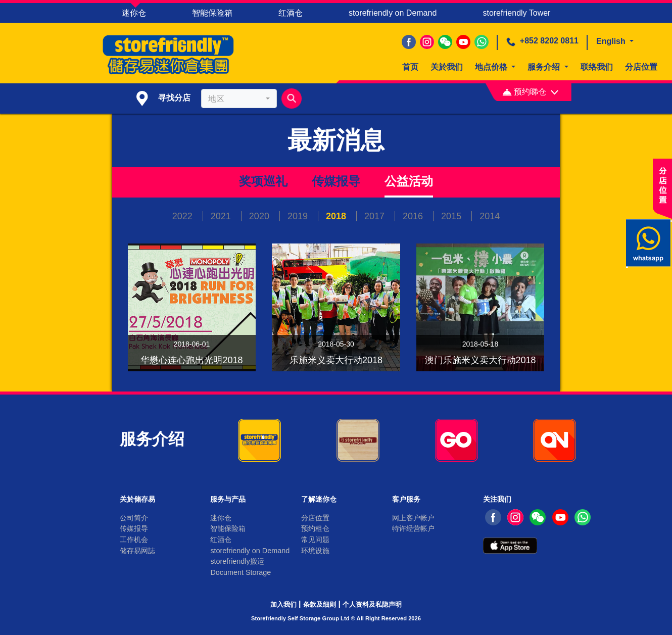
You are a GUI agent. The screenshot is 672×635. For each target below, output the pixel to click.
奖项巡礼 (263, 181)
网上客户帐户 (413, 518)
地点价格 (492, 67)
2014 (490, 216)
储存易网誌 (137, 551)
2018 (337, 216)
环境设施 (315, 551)
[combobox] (239, 99)
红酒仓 (291, 13)
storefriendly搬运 (237, 561)
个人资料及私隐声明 (372, 604)
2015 (452, 216)
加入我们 (283, 604)
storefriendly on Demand (393, 13)
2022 (184, 216)
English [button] (612, 41)
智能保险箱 (212, 13)
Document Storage (241, 572)
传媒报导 (336, 181)
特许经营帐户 (413, 528)
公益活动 (409, 181)
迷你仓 (134, 13)
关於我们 (447, 67)
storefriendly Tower (516, 13)
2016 (414, 216)
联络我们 (597, 67)
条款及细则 (320, 604)
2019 (299, 216)
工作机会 (134, 540)
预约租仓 (315, 528)
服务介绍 (545, 67)
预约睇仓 (530, 92)
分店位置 (641, 67)
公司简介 (134, 518)
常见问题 (315, 540)
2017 (376, 216)
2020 (260, 216)
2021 (222, 216)
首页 (410, 67)
